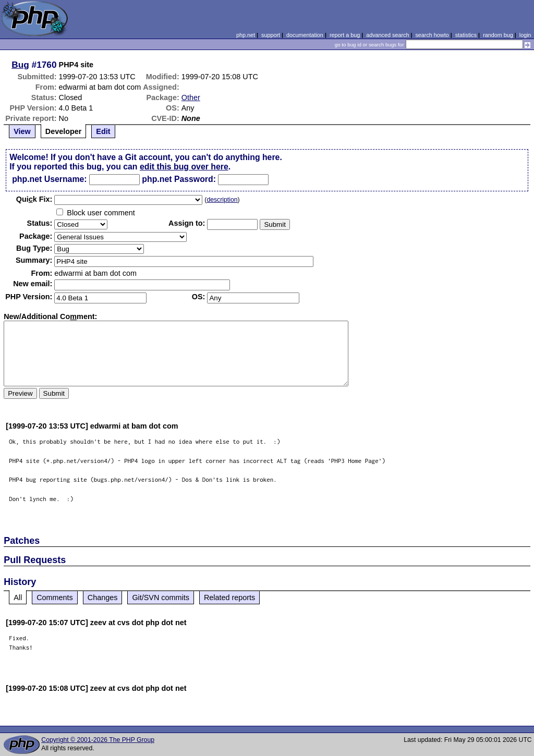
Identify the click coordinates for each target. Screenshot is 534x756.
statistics (466, 35)
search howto (432, 35)
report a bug (345, 35)
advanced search (387, 35)
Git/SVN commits (161, 598)
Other (191, 97)
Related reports (229, 598)
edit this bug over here (184, 167)
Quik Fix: (34, 199)
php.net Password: (179, 179)
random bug (498, 35)
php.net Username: (49, 179)
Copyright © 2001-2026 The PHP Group (98, 740)
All (18, 598)
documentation (305, 35)
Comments (55, 598)
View (22, 131)
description (222, 200)
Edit (103, 131)
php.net (246, 35)
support (271, 35)
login (525, 35)
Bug (20, 65)
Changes (103, 598)
